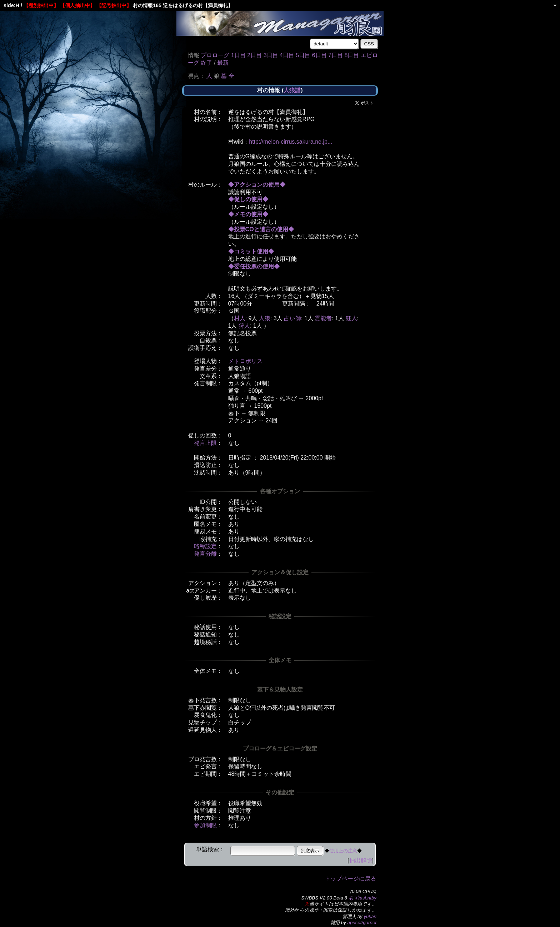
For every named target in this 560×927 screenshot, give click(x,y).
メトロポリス (245, 361)
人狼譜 (292, 90)
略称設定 (205, 546)
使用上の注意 (343, 851)
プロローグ (215, 55)
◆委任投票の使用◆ (254, 266)
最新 (223, 63)
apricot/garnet (362, 923)
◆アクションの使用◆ (257, 185)
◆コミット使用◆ (251, 251)
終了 (206, 63)
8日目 (352, 55)
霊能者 (323, 318)
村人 (240, 318)
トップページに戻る (350, 879)
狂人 (351, 318)
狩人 (244, 326)
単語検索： (210, 849)
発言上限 (205, 443)
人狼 (265, 318)
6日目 (319, 55)
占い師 (292, 318)
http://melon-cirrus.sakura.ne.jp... (291, 142)
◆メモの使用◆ (248, 214)
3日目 (271, 55)
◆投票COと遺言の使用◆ (261, 229)
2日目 (254, 55)
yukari (370, 916)
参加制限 (205, 825)
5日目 (303, 55)
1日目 (238, 55)
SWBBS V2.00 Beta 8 (324, 898)
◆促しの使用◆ (248, 199)
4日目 (287, 55)
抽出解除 (361, 860)
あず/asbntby (362, 898)
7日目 (336, 55)
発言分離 (205, 554)
